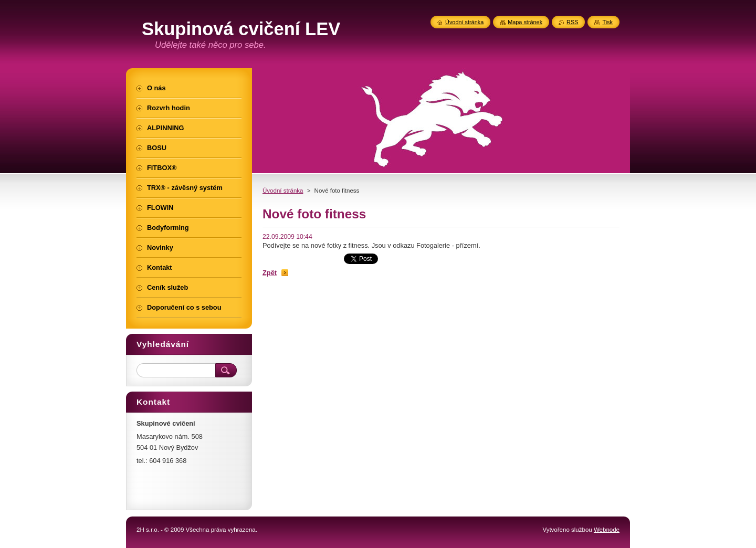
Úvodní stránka (283, 191)
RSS (572, 22)
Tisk (607, 22)
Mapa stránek (525, 22)
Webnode (607, 530)
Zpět (270, 273)
